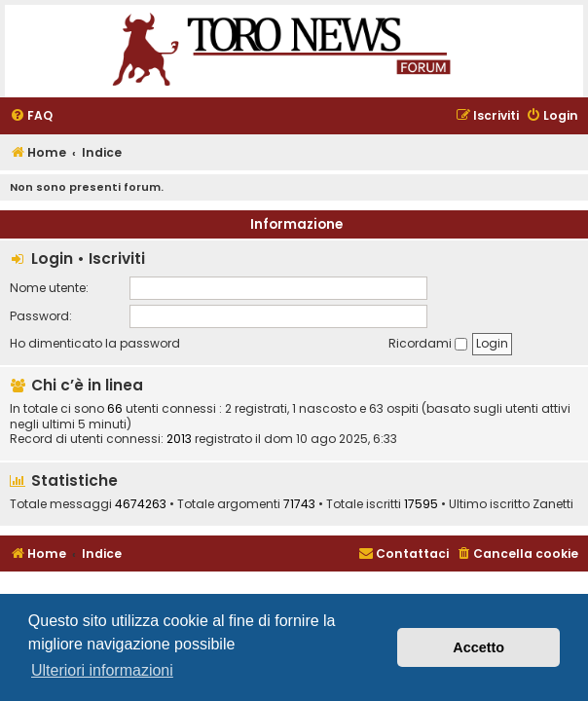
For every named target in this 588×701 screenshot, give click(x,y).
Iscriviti (117, 258)
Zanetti (553, 504)
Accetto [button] (478, 647)
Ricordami (428, 343)
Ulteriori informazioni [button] (102, 670)
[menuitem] (31, 116)
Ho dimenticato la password (95, 343)
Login (52, 258)
